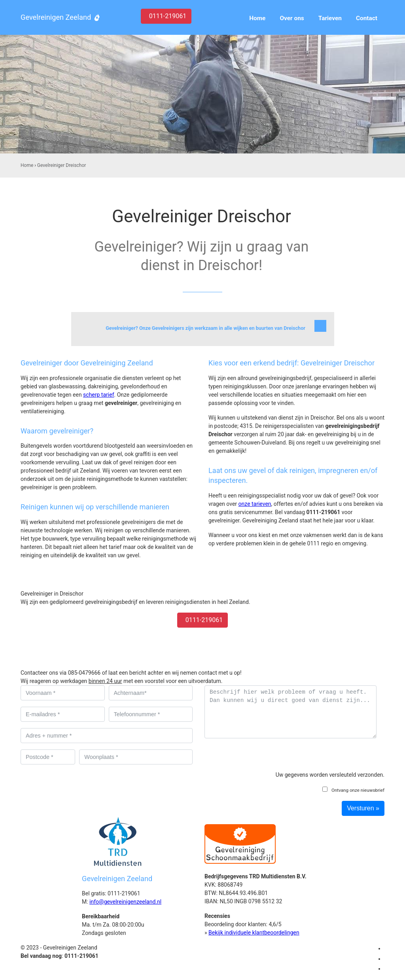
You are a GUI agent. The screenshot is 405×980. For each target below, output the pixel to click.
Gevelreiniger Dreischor (62, 165)
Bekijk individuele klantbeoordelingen (254, 933)
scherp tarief (98, 395)
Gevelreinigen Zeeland (56, 17)
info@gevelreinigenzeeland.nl (125, 902)
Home (27, 165)
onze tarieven (255, 504)
